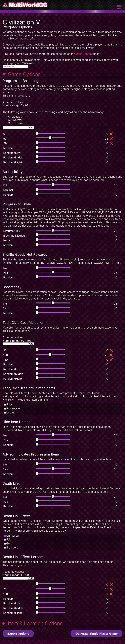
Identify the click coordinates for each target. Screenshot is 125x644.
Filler (9, 405)
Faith (9, 540)
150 (6, 360)
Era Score (12, 548)
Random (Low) (12, 153)
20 (5, 589)
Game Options (24, 74)
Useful (10, 413)
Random (8, 148)
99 (5, 143)
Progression (14, 409)
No (5, 268)
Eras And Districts (14, 236)
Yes (6, 273)
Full (5, 185)
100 (6, 355)
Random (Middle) (14, 158)
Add (31, 127)
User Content (84, 54)
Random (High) (13, 162)
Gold (9, 544)
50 (5, 139)
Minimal (8, 190)
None (7, 240)
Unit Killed (12, 536)
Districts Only (12, 231)
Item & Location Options (35, 623)
